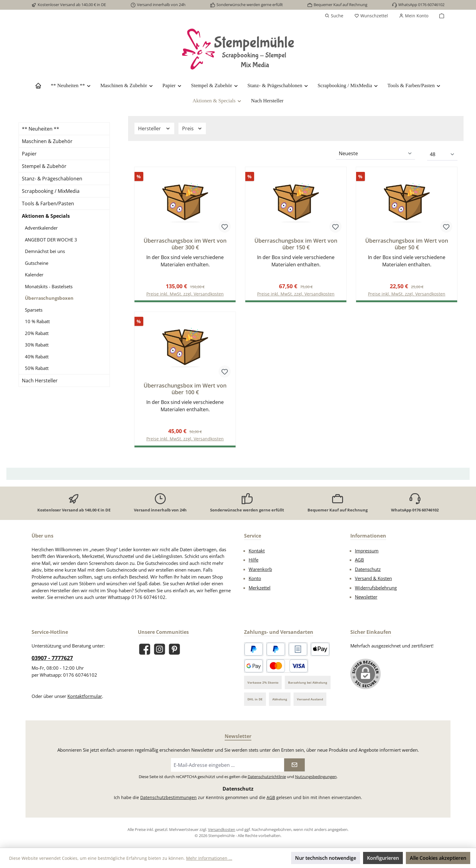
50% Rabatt (37, 368)
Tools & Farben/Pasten (48, 203)
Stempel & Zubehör (44, 166)
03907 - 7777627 (52, 658)
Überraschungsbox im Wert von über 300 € (185, 244)
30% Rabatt (37, 345)
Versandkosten (222, 829)
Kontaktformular (85, 696)
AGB (359, 560)
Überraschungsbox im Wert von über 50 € (407, 244)
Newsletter (366, 597)
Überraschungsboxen (49, 298)
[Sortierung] (376, 154)
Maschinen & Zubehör (47, 141)
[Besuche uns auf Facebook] (145, 649)
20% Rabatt (37, 333)
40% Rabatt (37, 357)
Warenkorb (260, 569)
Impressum (367, 551)
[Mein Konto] (414, 16)
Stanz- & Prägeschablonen (52, 179)
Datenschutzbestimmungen (168, 797)
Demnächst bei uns (45, 251)
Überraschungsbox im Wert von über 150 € (296, 244)
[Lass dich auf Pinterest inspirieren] (174, 649)
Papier (29, 154)
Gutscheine (37, 263)
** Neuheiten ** (41, 129)
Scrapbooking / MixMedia (51, 191)
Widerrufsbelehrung (376, 588)
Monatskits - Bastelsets (49, 286)
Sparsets (34, 310)
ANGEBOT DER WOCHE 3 (51, 240)
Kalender (34, 275)
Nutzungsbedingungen (316, 777)
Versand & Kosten (373, 579)
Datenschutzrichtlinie (267, 777)
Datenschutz (368, 569)
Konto (255, 579)
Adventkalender (41, 228)
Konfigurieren (383, 858)
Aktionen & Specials (46, 216)
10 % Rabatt (37, 321)
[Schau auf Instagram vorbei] (160, 649)
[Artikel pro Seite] (442, 155)
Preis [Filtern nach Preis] (192, 128)
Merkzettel (260, 588)
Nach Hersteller (40, 381)
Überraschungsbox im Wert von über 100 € (185, 389)
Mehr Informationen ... (209, 858)
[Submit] (294, 765)
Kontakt (257, 551)
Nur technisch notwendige (326, 858)
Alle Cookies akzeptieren (438, 858)
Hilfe (253, 560)
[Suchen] (334, 16)
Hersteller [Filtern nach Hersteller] (154, 128)
